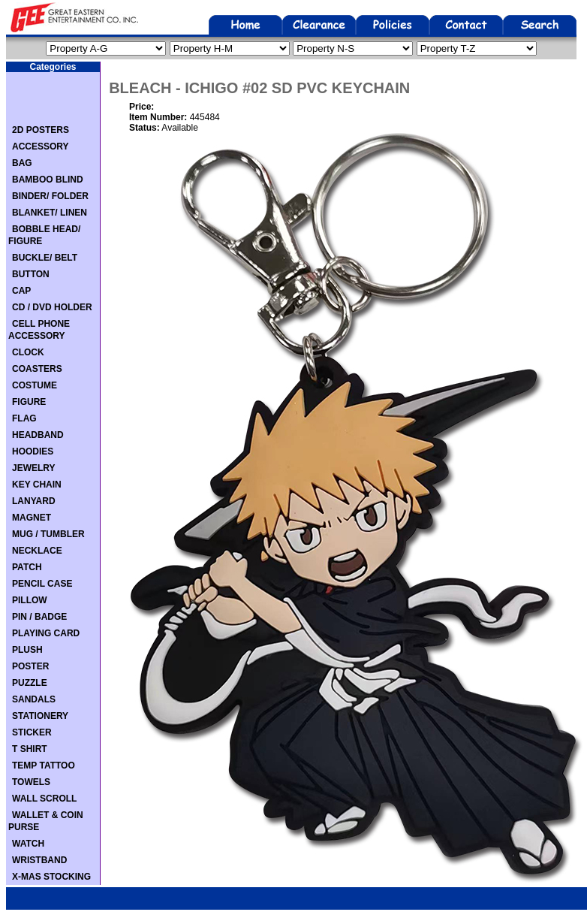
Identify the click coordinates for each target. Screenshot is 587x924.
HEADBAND (38, 435)
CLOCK (28, 352)
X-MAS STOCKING (51, 877)
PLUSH (27, 650)
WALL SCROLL (44, 799)
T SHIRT (30, 749)
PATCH (27, 567)
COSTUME (35, 385)
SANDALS (34, 699)
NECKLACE (37, 551)
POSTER (30, 666)
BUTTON (31, 274)
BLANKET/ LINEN (50, 213)
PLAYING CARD (46, 633)
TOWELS (31, 782)
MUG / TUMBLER (48, 534)
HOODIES (33, 451)
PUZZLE (30, 683)
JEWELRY (34, 468)
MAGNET (32, 518)
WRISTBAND (39, 860)
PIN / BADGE (39, 617)
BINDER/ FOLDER (50, 196)
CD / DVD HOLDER (52, 307)
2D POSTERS (41, 130)
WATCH (28, 844)
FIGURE (29, 402)
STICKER (32, 732)
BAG (22, 163)
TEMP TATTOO (44, 765)
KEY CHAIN (37, 485)
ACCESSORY (41, 146)
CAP (21, 291)
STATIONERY (40, 716)
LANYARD (34, 501)
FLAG (24, 418)
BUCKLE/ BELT (45, 258)
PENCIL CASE (42, 584)
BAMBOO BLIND (48, 180)
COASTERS (37, 369)
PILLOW (30, 600)
